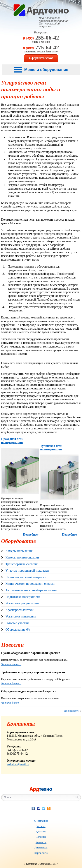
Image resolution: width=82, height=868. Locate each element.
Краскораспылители (19, 610)
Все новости (72, 711)
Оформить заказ (41, 58)
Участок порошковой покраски (27, 571)
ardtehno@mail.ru (18, 764)
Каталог (41, 826)
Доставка (41, 832)
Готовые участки (17, 623)
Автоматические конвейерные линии (31, 590)
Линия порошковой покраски (26, 577)
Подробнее (30, 535)
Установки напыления (21, 616)
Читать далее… (11, 664)
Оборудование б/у (18, 629)
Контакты (41, 842)
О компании (41, 821)
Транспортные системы (22, 564)
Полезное (41, 837)
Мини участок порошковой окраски (30, 584)
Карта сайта (41, 853)
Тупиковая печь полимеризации (51, 448)
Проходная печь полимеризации (12, 441)
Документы (41, 847)
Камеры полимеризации (22, 557)
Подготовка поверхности (23, 597)
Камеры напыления (19, 551)
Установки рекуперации (22, 603)
